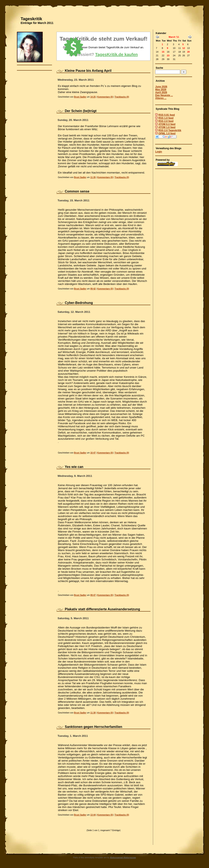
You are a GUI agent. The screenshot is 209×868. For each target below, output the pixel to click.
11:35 (93, 177)
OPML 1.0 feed (167, 133)
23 (168, 56)
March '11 (174, 37)
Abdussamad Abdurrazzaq (123, 858)
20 (188, 52)
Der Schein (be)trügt (81, 111)
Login (159, 152)
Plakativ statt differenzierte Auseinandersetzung (102, 609)
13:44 (93, 815)
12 (184, 48)
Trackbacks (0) (122, 97)
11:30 (93, 713)
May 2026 (161, 90)
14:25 (93, 97)
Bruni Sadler (80, 97)
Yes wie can (74, 467)
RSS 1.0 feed (166, 118)
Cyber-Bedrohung (79, 303)
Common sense (77, 191)
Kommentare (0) (105, 97)
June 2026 (161, 87)
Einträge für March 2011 (37, 23)
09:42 (93, 289)
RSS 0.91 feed (167, 115)
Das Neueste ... (164, 95)
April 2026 (161, 92)
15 (163, 52)
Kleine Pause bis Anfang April (88, 71)
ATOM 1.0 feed (167, 127)
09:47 (93, 595)
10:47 (93, 453)
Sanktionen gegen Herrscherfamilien (93, 727)
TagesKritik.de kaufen (116, 54)
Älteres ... (161, 98)
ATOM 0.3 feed (167, 124)
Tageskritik (31, 19)
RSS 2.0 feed (166, 121)
